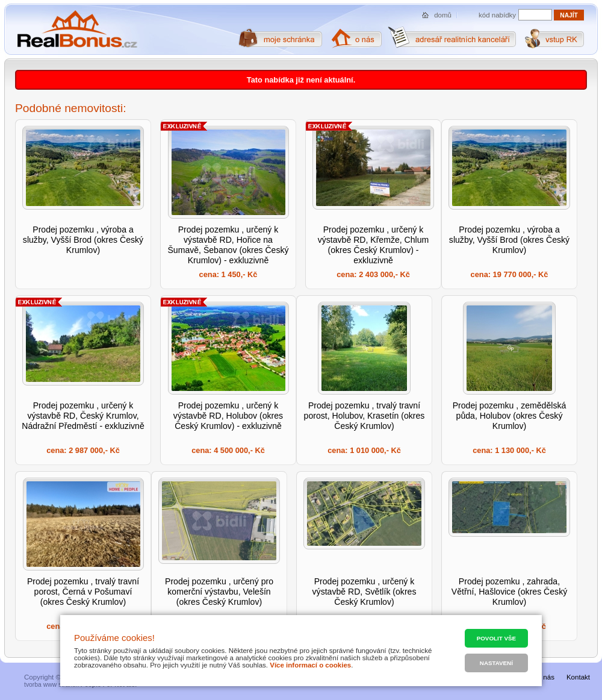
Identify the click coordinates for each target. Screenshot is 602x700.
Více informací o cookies (310, 665)
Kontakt (578, 677)
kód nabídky (497, 15)
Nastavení (496, 663)
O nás (545, 677)
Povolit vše (496, 638)
